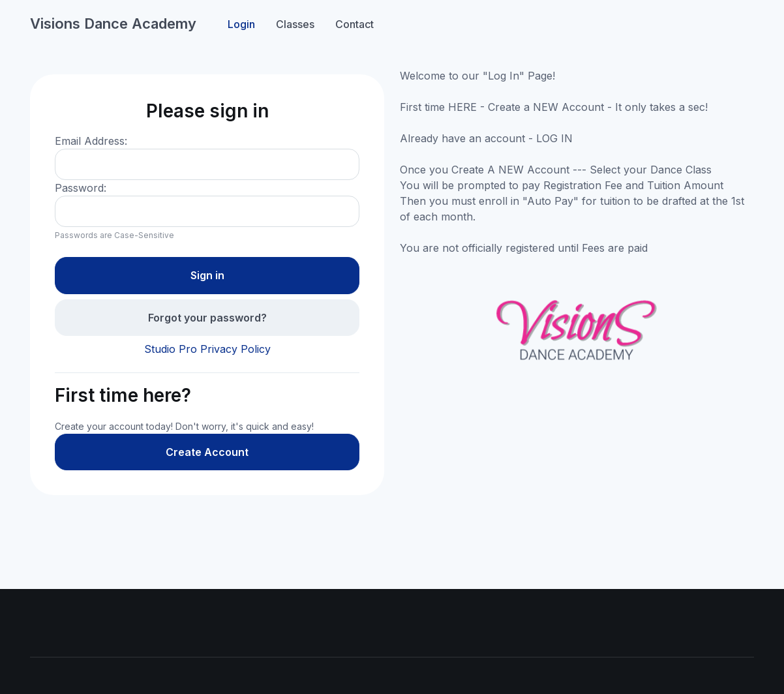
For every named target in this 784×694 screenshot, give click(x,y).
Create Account (207, 452)
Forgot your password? (207, 318)
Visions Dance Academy (113, 23)
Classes (295, 24)
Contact (354, 24)
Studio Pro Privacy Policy (207, 349)
